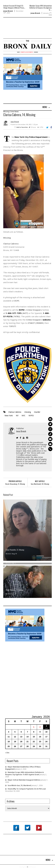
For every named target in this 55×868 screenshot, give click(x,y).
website (47, 320)
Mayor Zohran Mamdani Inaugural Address (24, 780)
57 (4, 316)
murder (37, 412)
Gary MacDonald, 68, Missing (40, 484)
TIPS (19, 313)
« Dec (7, 753)
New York (9, 416)
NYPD (31, 416)
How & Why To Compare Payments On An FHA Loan (27, 789)
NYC (24, 416)
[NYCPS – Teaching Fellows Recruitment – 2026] (23, 73)
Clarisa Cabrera (15, 412)
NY (17, 416)
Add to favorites (22, 127)
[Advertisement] (19, 32)
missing (28, 412)
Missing (6, 112)
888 (47, 313)
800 (10, 313)
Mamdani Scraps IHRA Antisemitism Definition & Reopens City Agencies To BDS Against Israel (24, 773)
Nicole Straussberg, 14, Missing (15, 484)
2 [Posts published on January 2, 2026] (40, 727)
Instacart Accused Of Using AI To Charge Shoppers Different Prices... (14, 7)
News (17, 112)
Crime (12, 112)
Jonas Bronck (8, 11)
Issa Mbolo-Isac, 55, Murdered (19, 785)
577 (14, 313)
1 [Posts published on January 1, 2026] (34, 727)
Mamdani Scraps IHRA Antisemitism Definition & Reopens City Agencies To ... (41, 8)
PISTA (10, 316)
